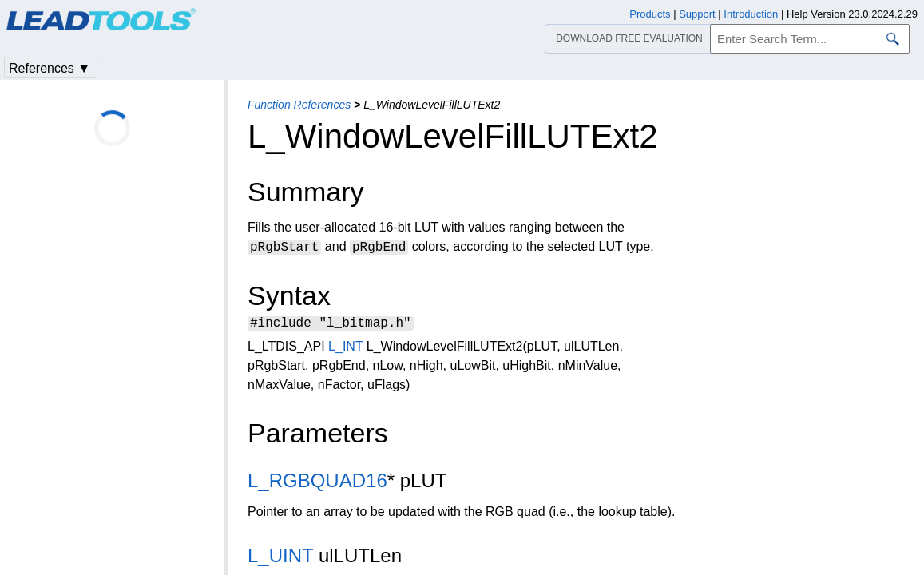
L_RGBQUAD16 (317, 483)
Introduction (751, 14)
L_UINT (280, 558)
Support (697, 14)
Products (650, 14)
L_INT (345, 349)
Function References (299, 105)
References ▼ (50, 68)
